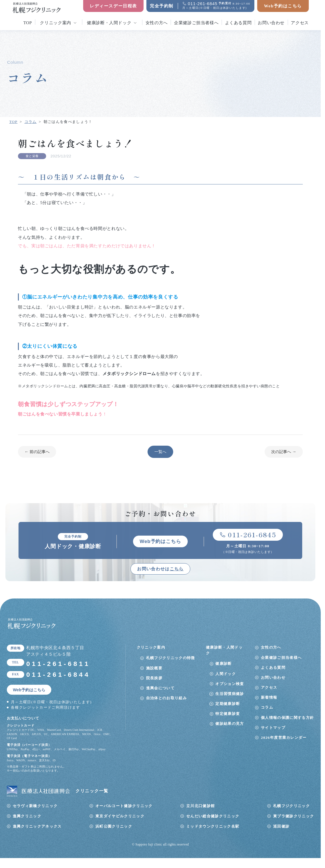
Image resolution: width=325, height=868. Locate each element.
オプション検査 (230, 684)
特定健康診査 (228, 714)
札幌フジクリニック (292, 806)
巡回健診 (281, 827)
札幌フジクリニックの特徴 (171, 658)
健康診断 (223, 664)
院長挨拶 (154, 678)
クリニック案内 (55, 23)
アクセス (300, 23)
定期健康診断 (228, 704)
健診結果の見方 (230, 724)
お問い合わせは (160, 569)
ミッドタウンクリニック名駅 (213, 827)
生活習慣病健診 (230, 694)
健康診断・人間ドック (109, 23)
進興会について (160, 688)
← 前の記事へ (37, 452)
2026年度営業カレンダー (284, 738)
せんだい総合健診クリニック (213, 816)
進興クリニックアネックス (37, 827)
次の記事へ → (284, 452)
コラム (267, 708)
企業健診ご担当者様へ (196, 23)
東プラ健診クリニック (294, 816)
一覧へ (160, 452)
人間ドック (226, 674)
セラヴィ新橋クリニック (35, 806)
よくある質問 (238, 23)
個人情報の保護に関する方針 (287, 718)
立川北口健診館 (201, 806)
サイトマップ (273, 728)
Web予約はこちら (283, 6)
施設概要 (154, 668)
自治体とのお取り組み (166, 698)
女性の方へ (157, 23)
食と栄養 (32, 156)
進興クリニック (27, 816)
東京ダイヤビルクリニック (120, 816)
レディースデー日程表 (113, 6)
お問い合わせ (271, 23)
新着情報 (269, 698)
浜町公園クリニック (114, 827)
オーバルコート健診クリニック (124, 806)
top (28, 23)
